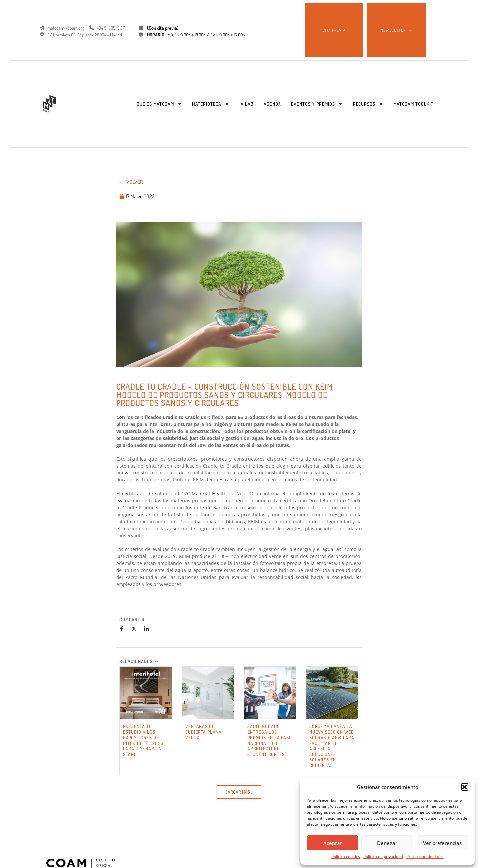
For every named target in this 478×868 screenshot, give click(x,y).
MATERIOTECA (211, 104)
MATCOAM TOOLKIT (413, 104)
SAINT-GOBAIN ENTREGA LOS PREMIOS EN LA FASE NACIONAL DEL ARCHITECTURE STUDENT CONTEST (270, 740)
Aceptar (333, 843)
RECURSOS (368, 104)
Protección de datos (425, 857)
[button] (465, 787)
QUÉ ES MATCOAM (159, 104)
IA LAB (246, 104)
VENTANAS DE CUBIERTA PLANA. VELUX (204, 732)
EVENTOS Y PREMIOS (317, 104)
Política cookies (346, 857)
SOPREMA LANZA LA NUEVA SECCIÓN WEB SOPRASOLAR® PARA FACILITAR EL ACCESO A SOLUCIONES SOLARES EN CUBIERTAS (332, 746)
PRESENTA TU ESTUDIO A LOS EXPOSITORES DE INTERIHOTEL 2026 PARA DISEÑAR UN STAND (143, 740)
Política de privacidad (383, 857)
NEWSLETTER (396, 30)
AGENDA (272, 104)
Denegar (387, 843)
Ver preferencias (442, 843)
